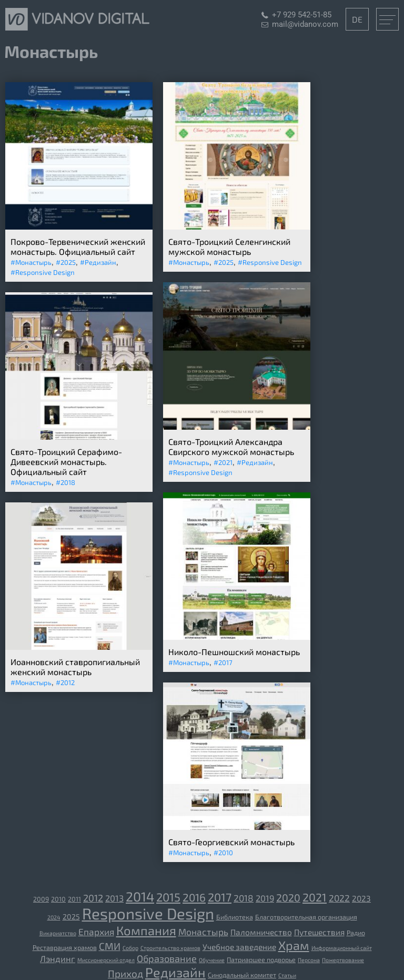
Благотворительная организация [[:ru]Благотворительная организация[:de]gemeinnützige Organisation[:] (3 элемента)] (306, 917)
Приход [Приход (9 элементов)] (125, 973)
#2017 (223, 662)
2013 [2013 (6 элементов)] (114, 898)
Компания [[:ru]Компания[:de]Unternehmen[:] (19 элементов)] (146, 930)
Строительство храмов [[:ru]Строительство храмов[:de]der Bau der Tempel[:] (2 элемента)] (170, 948)
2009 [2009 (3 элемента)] (41, 899)
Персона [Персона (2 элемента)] (309, 960)
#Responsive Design (43, 272)
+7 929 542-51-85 (302, 15)
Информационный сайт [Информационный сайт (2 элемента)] (342, 948)
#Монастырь (31, 262)
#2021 (223, 462)
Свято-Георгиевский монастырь (231, 842)
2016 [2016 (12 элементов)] (194, 897)
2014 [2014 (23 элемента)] (140, 896)
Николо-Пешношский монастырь (234, 652)
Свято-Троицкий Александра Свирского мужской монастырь (231, 447)
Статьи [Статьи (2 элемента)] (287, 975)
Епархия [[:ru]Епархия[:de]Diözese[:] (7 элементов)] (96, 932)
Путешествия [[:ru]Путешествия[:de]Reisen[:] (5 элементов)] (319, 932)
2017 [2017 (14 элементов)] (220, 897)
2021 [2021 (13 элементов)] (315, 897)
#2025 (66, 262)
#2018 (65, 482)
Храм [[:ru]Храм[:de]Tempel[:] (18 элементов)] (294, 945)
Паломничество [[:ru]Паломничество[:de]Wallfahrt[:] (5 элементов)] (261, 932)
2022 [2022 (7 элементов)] (339, 898)
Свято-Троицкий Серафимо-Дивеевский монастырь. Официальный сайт (66, 462)
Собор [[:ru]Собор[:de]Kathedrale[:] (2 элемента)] (130, 948)
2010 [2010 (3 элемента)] (58, 899)
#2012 (65, 682)
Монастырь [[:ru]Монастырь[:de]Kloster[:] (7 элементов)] (203, 932)
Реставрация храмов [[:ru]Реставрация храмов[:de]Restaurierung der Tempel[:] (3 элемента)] (65, 947)
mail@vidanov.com (305, 24)
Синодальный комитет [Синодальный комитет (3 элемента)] (242, 975)
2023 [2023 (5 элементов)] (361, 898)
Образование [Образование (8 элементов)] (167, 958)
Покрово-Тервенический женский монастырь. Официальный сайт (78, 246)
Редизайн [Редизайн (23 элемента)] (175, 972)
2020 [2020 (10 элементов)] (288, 897)
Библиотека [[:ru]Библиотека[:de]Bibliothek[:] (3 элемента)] (235, 917)
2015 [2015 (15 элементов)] (168, 897)
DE (357, 19)
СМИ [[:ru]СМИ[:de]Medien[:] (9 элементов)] (110, 946)
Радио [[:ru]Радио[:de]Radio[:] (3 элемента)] (356, 933)
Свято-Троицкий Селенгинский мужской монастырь (229, 246)
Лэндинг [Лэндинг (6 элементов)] (58, 958)
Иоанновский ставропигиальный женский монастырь (75, 667)
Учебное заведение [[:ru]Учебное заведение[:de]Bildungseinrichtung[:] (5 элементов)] (239, 947)
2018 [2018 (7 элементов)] (244, 898)
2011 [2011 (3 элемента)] (74, 899)
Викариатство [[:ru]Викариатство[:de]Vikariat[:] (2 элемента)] (58, 933)
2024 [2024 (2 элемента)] (54, 917)
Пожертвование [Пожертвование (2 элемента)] (343, 960)
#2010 (223, 853)
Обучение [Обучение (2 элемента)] (212, 960)
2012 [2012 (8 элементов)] (93, 898)
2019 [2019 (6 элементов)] (265, 898)
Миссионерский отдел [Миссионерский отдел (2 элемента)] (106, 960)
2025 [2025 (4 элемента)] (71, 917)
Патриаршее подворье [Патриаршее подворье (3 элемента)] (261, 959)
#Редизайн (98, 262)
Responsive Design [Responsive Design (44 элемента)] (148, 913)
